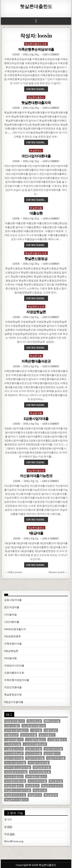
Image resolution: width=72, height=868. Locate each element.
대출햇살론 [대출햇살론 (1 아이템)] (11, 735)
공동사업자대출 (13, 600)
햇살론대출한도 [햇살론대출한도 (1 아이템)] (14, 786)
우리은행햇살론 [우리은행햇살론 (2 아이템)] (14, 753)
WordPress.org (14, 841)
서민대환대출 (12, 622)
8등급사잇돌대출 (14, 702)
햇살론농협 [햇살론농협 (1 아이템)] (56, 781)
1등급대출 (36, 533)
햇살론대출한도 (36, 6)
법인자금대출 (12, 607)
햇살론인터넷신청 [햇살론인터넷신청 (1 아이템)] (15, 795)
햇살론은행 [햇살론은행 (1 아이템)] (40, 790)
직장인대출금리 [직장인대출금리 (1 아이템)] (14, 776)
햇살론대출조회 (36, 470)
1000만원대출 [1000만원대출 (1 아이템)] (52, 721)
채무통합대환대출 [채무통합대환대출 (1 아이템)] (15, 781)
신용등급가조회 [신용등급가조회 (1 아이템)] (14, 749)
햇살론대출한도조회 (36, 44)
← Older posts (13, 572)
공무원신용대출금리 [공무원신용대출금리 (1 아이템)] (16, 730)
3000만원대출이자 (15, 629)
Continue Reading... (36, 89)
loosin (16, 54)
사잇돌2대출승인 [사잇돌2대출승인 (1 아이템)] (36, 740)
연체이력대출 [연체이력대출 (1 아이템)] (34, 749)
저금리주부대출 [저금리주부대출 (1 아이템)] (56, 758)
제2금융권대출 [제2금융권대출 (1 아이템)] (42, 767)
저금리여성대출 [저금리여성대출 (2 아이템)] (35, 758)
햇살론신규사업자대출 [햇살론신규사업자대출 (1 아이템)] (18, 790)
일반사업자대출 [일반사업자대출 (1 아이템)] (14, 758)
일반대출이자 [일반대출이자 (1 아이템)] (52, 753)
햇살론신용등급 (36, 259)
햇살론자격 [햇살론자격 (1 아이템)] (35, 795)
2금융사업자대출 (36, 419)
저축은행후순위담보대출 (36, 49)
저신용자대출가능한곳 (36, 476)
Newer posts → (58, 572)
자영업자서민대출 (14, 666)
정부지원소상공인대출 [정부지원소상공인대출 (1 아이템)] (18, 767)
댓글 (9, 834)
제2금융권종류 (12, 636)
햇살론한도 (36, 150)
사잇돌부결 (10, 615)
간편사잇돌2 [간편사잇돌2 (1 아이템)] (12, 726)
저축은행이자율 (13, 644)
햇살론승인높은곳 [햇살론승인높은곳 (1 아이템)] (52, 786)
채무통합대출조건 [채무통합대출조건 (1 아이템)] (36, 776)
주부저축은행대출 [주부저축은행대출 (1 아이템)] (40, 772)
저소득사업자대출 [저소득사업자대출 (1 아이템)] (15, 763)
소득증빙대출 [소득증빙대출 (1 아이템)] (13, 744)
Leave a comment (51, 54)
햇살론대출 (36, 208)
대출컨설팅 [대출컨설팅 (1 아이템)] (51, 730)
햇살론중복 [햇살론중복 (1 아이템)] (51, 795)
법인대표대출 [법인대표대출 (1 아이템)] (29, 735)
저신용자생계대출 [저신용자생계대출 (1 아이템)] (39, 763)
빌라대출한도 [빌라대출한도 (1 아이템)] (47, 735)
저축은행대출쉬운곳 (36, 361)
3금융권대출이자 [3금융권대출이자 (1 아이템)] (15, 721)
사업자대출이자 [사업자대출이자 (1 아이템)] (14, 740)
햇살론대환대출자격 (36, 103)
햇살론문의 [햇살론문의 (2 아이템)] (32, 786)
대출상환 (36, 213)
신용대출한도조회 (14, 673)
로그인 (8, 819)
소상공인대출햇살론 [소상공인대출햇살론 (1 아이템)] (35, 744)
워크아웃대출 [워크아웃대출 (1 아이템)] (34, 753)
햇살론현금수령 (13, 695)
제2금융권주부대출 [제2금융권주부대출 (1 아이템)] (16, 772)
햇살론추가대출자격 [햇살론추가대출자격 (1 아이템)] (16, 800)
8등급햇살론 (11, 651)
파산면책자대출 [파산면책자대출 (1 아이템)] (37, 781)
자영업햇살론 (36, 312)
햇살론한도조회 (36, 306)
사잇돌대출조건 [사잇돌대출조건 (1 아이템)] (57, 740)
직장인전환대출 (13, 687)
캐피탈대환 (10, 658)
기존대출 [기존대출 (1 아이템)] (36, 730)
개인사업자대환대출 (36, 156)
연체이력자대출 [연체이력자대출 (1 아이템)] (53, 749)
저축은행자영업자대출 (17, 680)
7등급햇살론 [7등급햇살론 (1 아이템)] (34, 721)
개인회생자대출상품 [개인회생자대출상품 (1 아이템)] (34, 726)
